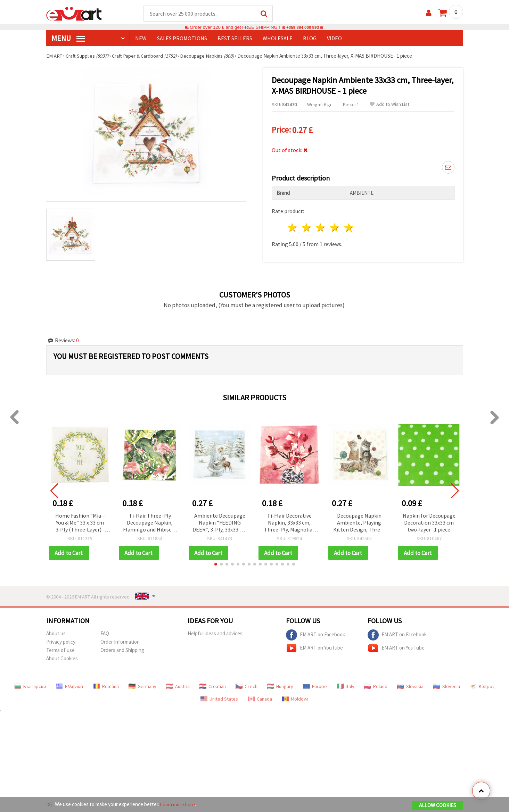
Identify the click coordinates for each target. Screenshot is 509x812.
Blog (310, 39)
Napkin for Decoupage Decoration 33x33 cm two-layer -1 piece (429, 521)
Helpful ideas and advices (215, 633)
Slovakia (410, 686)
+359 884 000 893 (303, 28)
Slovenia (447, 686)
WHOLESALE (278, 39)
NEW (141, 39)
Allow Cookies (438, 806)
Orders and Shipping (122, 649)
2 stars (307, 227)
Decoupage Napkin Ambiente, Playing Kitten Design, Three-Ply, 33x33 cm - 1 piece (359, 522)
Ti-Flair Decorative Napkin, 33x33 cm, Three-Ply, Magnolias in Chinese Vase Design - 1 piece (289, 522)
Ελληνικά (70, 686)
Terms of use (60, 649)
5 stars (349, 227)
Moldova (295, 698)
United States (219, 698)
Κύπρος (482, 686)
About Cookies (62, 658)
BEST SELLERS (235, 39)
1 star (293, 227)
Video (334, 39)
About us (56, 633)
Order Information (120, 641)
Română (106, 686)
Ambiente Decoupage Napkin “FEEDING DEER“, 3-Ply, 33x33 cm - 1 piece (220, 522)
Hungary (280, 686)
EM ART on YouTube (314, 647)
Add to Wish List (389, 105)
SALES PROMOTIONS (182, 39)
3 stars (321, 227)
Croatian (213, 686)
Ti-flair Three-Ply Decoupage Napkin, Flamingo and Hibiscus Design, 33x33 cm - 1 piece (150, 522)
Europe (315, 686)
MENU (68, 39)
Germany (142, 686)
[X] (49, 805)
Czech (247, 686)
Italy (346, 686)
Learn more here (178, 805)
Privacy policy (61, 641)
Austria (178, 686)
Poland (376, 686)
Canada (260, 698)
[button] (216, 563)
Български (30, 686)
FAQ (105, 633)
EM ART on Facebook (315, 634)
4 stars (335, 227)
